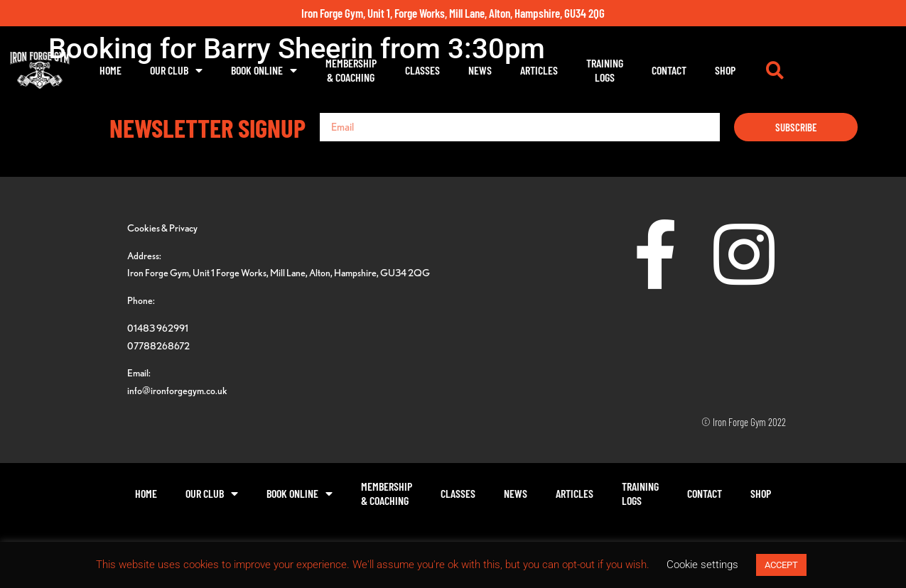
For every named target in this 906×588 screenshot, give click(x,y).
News (548, 70)
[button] (844, 70)
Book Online (332, 70)
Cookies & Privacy (162, 228)
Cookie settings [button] (702, 565)
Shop (793, 70)
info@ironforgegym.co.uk (177, 390)
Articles (607, 70)
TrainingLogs (673, 70)
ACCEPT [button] (781, 565)
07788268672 (158, 345)
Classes (491, 70)
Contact (737, 70)
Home (179, 70)
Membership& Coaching (419, 70)
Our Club (244, 70)
